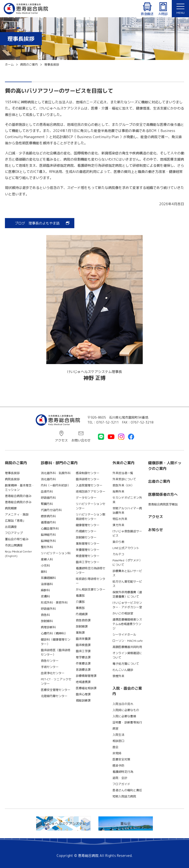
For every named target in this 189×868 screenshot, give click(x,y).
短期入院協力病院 (124, 796)
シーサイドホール (124, 635)
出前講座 (11, 527)
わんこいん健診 (123, 670)
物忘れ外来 (120, 519)
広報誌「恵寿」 (15, 521)
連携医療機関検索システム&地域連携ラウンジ (127, 624)
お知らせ (156, 530)
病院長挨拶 (12, 479)
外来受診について (124, 479)
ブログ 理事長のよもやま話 (37, 223)
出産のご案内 (159, 481)
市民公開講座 (14, 545)
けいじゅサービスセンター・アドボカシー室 (127, 605)
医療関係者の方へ (163, 494)
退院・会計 (120, 778)
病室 (115, 729)
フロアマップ (14, 533)
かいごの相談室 (123, 613)
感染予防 (118, 766)
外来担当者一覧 (123, 473)
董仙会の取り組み (17, 539)
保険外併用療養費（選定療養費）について (127, 594)
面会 (115, 747)
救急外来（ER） (123, 485)
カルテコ (118, 554)
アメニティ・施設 (17, 514)
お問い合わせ (81, 440)
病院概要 (11, 508)
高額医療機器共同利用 (127, 647)
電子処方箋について (126, 664)
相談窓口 (118, 741)
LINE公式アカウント (126, 548)
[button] (180, 9)
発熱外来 (118, 491)
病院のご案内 (16, 463)
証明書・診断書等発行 (127, 722)
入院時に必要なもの (126, 710)
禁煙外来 (118, 676)
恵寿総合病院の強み (18, 496)
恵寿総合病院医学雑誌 (163, 504)
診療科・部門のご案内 (59, 463)
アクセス (61, 440)
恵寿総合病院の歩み (18, 502)
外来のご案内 (124, 463)
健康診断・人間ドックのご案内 (165, 466)
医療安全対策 (121, 759)
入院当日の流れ (123, 704)
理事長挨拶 (12, 473)
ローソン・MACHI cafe (128, 641)
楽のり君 (118, 542)
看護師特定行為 (123, 772)
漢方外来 (118, 525)
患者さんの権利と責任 (127, 790)
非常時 (117, 753)
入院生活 (118, 735)
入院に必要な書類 (124, 716)
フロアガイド (121, 784)
